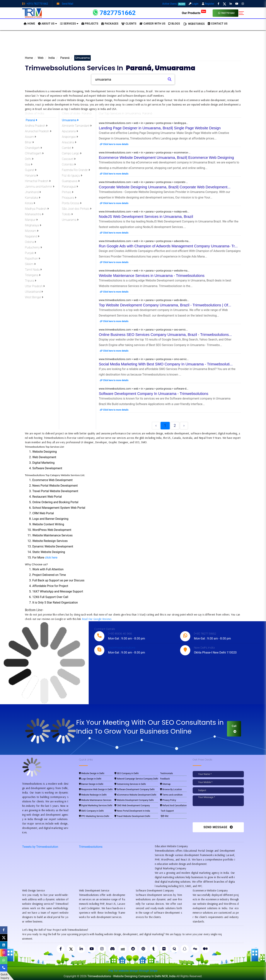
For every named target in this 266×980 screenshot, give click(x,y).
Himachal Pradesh (38, 181)
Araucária (69, 142)
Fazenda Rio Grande (76, 170)
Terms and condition (171, 795)
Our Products (194, 13)
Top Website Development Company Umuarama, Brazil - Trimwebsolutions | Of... (165, 305)
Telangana (33, 275)
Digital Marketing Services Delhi (96, 806)
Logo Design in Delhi (90, 779)
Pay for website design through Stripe (133, 971)
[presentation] (218, 815)
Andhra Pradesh (36, 126)
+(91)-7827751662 (35, 4)
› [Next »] (184, 426)
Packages (110, 24)
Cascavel (69, 159)
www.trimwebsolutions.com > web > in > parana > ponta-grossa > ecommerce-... (145, 153)
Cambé (68, 148)
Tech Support (167, 811)
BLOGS (174, 24)
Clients (129, 24)
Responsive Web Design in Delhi (96, 789)
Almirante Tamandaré (77, 126)
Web (41, 58)
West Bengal (34, 297)
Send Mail (65, 4)
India (51, 58)
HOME (29, 24)
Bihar (29, 142)
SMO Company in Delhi (91, 811)
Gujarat (31, 170)
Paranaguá (70, 187)
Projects (90, 24)
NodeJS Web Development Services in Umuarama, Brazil (146, 217)
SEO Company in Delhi (127, 773)
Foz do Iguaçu (72, 176)
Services (69, 24)
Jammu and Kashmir (40, 187)
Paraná (64, 58)
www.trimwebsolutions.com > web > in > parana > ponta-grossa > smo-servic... (144, 359)
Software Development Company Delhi (134, 789)
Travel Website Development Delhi (132, 816)
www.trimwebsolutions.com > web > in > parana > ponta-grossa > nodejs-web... (144, 212)
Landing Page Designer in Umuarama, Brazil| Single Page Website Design (160, 128)
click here (51, 558)
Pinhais (68, 192)
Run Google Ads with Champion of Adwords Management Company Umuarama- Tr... (168, 246)
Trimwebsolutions (91, 847)
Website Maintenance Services (95, 800)
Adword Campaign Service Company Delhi (136, 779)
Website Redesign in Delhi (93, 795)
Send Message (218, 827)
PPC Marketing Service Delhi (94, 816)
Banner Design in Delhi (91, 784)
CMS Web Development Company (132, 806)
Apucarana (70, 131)
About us (48, 24)
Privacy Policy (168, 800)
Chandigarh (33, 148)
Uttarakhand (34, 292)
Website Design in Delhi (92, 773)
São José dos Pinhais (77, 209)
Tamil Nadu (33, 270)
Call (234, 729)
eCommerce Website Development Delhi (135, 795)
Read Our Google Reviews (97, 619)
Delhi (29, 159)
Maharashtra (34, 214)
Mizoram (32, 231)
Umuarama (70, 120)
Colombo (69, 164)
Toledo (67, 214)
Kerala (30, 203)
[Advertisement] (133, 44)
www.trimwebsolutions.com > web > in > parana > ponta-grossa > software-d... (144, 389)
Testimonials (167, 773)
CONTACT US (218, 24)
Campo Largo (72, 153)
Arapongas (70, 137)
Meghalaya (33, 225)
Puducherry (33, 247)
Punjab (30, 253)
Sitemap (165, 784)
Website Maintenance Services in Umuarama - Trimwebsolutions (152, 276)
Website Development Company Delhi (134, 800)
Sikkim (30, 264)
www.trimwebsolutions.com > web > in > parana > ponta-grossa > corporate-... (143, 182)
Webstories (194, 24)
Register (208, 4)
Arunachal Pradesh (38, 131)
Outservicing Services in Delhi (130, 784)
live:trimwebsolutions (122, 648)
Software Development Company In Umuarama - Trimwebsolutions (154, 394)
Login (194, 4)
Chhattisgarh (34, 153)
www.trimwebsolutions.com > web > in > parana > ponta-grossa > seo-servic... (143, 330)
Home (29, 58)
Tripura (31, 281)
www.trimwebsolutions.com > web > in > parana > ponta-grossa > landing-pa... (143, 123)
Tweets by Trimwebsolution (40, 847)
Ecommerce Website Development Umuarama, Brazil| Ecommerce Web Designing (166, 158)
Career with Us (152, 24)
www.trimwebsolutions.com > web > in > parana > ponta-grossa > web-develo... (144, 300)
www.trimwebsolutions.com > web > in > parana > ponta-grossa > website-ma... (144, 271)
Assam (30, 137)
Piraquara (69, 198)
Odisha (30, 242)
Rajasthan (33, 259)
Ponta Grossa (72, 203)
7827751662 (226, 13)
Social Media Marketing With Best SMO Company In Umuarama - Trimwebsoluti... (166, 364)
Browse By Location (171, 789)
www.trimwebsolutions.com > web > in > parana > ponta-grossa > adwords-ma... (145, 241)
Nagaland (32, 236)
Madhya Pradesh (37, 209)
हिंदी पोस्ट (164, 816)
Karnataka (33, 198)
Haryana (31, 176)
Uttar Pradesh (35, 286)
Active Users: (174, 4)
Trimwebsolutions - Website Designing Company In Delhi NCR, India (131, 976)
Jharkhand (33, 192)
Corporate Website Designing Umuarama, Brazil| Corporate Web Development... (165, 187)
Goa (29, 164)
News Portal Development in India (132, 811)
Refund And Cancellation (173, 806)
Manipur (31, 220)
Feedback (165, 779)
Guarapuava (71, 181)
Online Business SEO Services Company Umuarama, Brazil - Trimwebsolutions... (165, 335)
